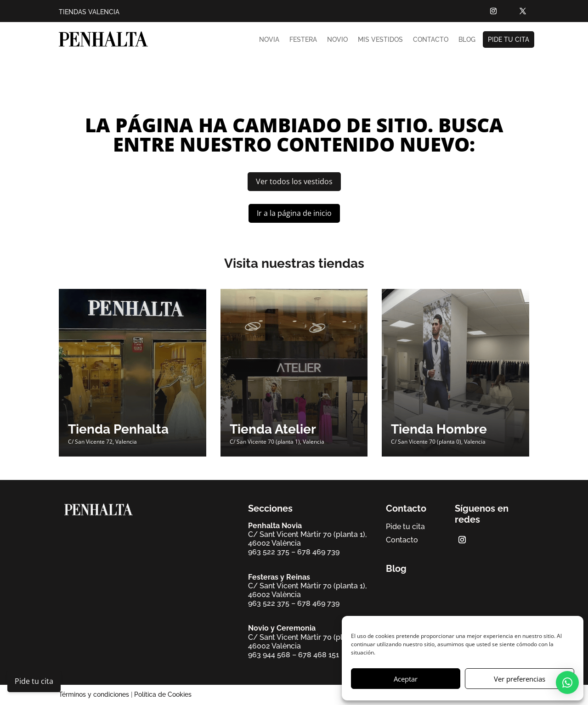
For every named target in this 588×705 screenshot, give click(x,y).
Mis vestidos (380, 39)
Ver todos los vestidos (294, 181)
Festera (303, 39)
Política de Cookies (163, 694)
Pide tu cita (509, 39)
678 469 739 (318, 552)
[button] (567, 682)
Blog (467, 39)
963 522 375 (269, 552)
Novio (337, 39)
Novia (269, 39)
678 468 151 (319, 655)
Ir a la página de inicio (294, 213)
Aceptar (406, 679)
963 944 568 (269, 655)
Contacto (431, 39)
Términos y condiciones (94, 694)
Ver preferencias (520, 679)
